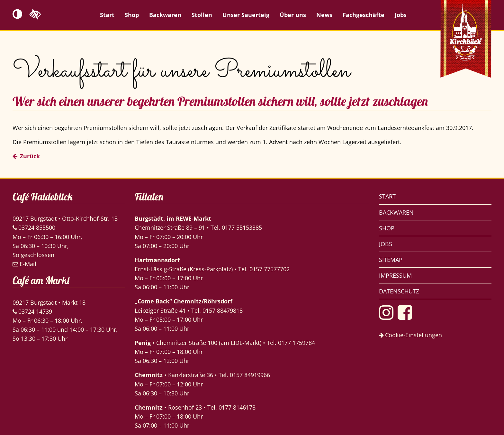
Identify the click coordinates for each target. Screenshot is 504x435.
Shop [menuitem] (132, 15)
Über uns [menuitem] (293, 15)
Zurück (30, 156)
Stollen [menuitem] (202, 15)
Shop (387, 228)
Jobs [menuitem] (401, 15)
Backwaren (396, 212)
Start (387, 196)
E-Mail (24, 264)
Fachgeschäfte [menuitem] (364, 15)
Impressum (395, 275)
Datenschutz (399, 291)
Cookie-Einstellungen (410, 335)
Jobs (386, 244)
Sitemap (391, 260)
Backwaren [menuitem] (165, 15)
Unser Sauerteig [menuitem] (246, 15)
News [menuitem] (324, 15)
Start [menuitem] (107, 15)
